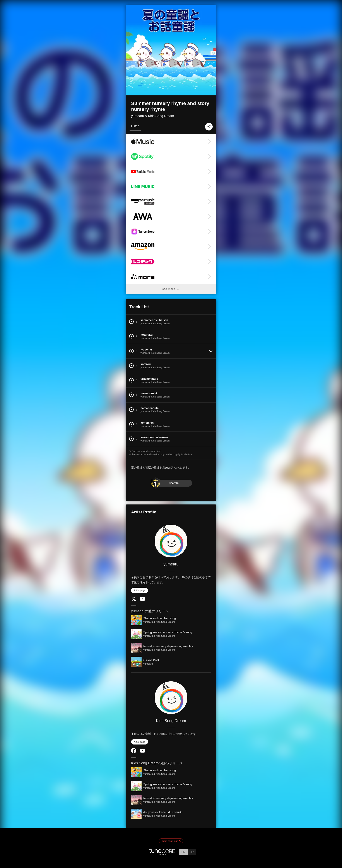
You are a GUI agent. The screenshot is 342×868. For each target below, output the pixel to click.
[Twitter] (134, 600)
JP (192, 852)
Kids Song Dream (171, 721)
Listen (135, 126)
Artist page (140, 590)
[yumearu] (171, 541)
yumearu (171, 564)
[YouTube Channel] (142, 600)
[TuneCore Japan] (162, 854)
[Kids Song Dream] (171, 698)
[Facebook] (134, 752)
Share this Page (171, 841)
